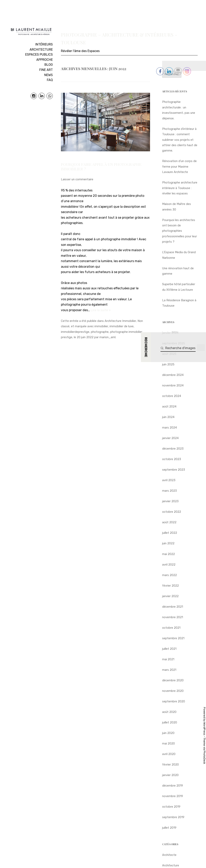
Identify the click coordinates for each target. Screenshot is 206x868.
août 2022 (169, 522)
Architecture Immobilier (120, 321)
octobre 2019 (171, 807)
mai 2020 (168, 743)
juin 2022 (168, 543)
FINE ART (46, 70)
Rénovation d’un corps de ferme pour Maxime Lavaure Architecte (179, 167)
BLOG (49, 65)
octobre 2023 (172, 459)
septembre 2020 (174, 701)
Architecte (169, 855)
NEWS (49, 75)
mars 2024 (169, 428)
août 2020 (169, 712)
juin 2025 (168, 364)
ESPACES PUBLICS (39, 55)
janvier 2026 (170, 333)
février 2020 (170, 765)
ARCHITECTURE (41, 50)
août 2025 (169, 354)
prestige (67, 337)
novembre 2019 (173, 796)
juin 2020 (168, 733)
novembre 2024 (173, 385)
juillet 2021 (169, 649)
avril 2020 (169, 754)
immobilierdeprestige (75, 332)
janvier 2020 (170, 775)
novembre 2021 (173, 617)
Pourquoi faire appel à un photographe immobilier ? (101, 167)
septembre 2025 (174, 343)
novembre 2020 (173, 691)
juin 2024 (168, 417)
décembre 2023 (173, 449)
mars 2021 (169, 670)
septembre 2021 (173, 638)
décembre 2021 (173, 607)
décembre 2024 (173, 375)
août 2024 (169, 406)
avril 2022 (169, 565)
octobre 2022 (172, 512)
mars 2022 (169, 575)
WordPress (205, 729)
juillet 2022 (170, 533)
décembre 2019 (173, 786)
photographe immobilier (126, 332)
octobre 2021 (171, 628)
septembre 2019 (173, 817)
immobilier (101, 326)
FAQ (50, 80)
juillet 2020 (170, 722)
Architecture (171, 865)
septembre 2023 (174, 470)
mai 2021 (168, 659)
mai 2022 (168, 554)
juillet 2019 (169, 828)
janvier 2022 (170, 596)
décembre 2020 (173, 680)
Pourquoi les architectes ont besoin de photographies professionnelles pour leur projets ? (180, 231)
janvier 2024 (170, 438)
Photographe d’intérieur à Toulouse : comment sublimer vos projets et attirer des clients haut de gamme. (180, 140)
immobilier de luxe (122, 326)
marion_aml (107, 337)
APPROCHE (45, 60)
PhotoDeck (205, 757)
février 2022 (170, 586)
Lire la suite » (101, 310)
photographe (100, 332)
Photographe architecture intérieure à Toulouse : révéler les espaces (180, 188)
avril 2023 (169, 480)
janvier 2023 (170, 501)
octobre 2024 (172, 396)
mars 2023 (169, 491)
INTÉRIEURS (44, 44)
